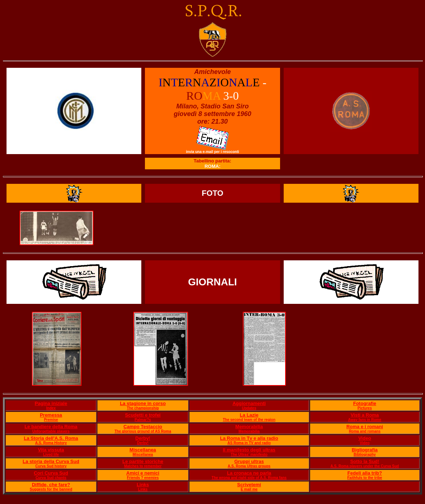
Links (143, 485)
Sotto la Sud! (364, 461)
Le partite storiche (143, 461)
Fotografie (365, 403)
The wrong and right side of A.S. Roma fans (249, 478)
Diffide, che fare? (51, 485)
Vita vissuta (51, 450)
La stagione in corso (143, 403)
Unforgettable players (51, 431)
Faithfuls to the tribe (364, 478)
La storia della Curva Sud (51, 461)
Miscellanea (143, 450)
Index (51, 408)
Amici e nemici (143, 473)
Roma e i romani (365, 427)
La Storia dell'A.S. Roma (51, 438)
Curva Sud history (51, 466)
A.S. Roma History (51, 443)
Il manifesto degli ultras (249, 450)
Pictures (365, 408)
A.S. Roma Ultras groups (249, 466)
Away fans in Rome (365, 420)
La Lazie (249, 415)
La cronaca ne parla (249, 473)
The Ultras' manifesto (249, 455)
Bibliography (365, 455)
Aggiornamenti (249, 403)
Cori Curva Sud (51, 473)
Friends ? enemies (143, 478)
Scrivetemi (249, 485)
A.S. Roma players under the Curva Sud (365, 466)
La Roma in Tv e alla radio (249, 438)
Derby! (143, 438)
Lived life (51, 455)
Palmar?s (143, 420)
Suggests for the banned (51, 489)
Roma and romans (365, 431)
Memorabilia (249, 427)
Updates (249, 408)
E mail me (249, 489)
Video (365, 438)
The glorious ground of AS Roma (143, 431)
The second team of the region (249, 420)
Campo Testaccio (143, 427)
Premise (51, 420)
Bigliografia (365, 450)
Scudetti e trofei (143, 415)
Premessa (51, 415)
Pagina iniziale (51, 403)
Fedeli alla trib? (365, 473)
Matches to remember (143, 466)
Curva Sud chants (51, 478)
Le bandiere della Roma (51, 427)
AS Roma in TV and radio (249, 443)
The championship (143, 408)
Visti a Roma (365, 415)
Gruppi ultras (249, 461)
